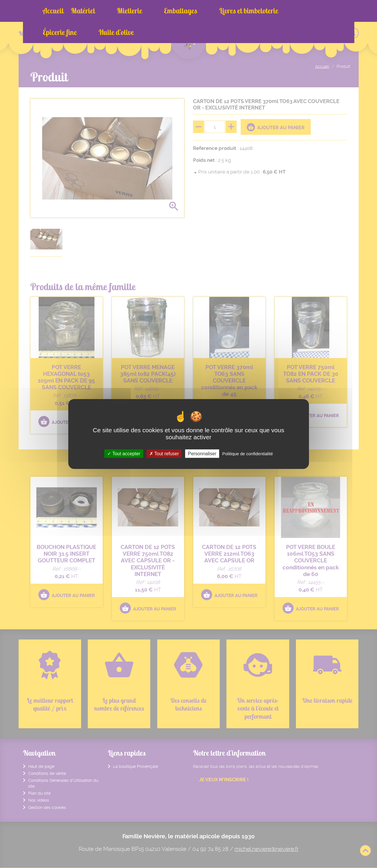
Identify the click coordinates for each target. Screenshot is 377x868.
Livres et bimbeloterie (205, 11)
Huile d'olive (301, 11)
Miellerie (115, 11)
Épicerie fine (259, 11)
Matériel (83, 11)
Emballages (151, 11)
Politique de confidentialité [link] (247, 454)
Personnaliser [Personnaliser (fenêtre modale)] (202, 454)
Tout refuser (164, 454)
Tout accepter (124, 454)
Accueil (53, 11)
